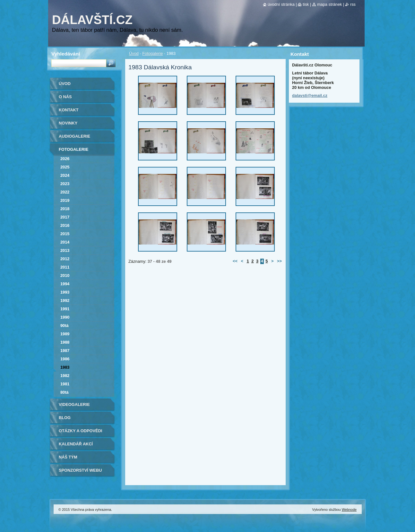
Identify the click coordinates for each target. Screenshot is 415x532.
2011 (65, 267)
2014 (65, 242)
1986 (65, 359)
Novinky (68, 123)
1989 (65, 334)
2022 (65, 192)
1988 (65, 342)
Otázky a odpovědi (80, 431)
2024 (65, 175)
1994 (65, 284)
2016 (65, 225)
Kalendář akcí (76, 444)
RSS (353, 4)
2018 (65, 209)
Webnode (349, 510)
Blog (65, 418)
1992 (65, 300)
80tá (65, 392)
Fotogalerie (152, 53)
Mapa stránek (330, 4)
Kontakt (69, 110)
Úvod (134, 53)
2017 (65, 217)
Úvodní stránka (281, 4)
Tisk (306, 4)
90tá (65, 326)
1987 (65, 351)
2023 (65, 184)
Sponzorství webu (80, 470)
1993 (65, 292)
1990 (65, 317)
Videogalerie (74, 404)
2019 (65, 200)
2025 (65, 167)
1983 (65, 367)
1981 (65, 384)
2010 (65, 275)
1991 (65, 309)
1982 (65, 376)
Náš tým (68, 457)
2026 (65, 159)
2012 (65, 259)
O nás (65, 97)
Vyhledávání (66, 54)
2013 (65, 250)
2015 (65, 234)
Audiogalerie (74, 136)
